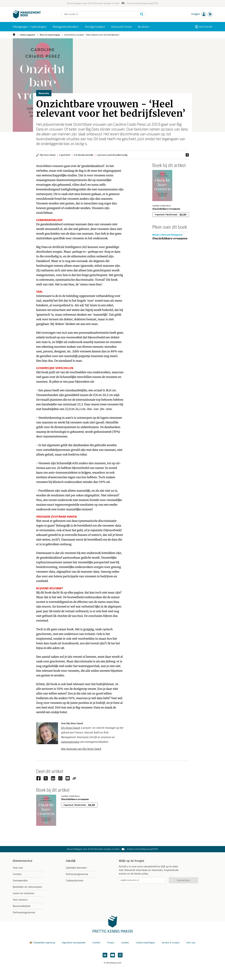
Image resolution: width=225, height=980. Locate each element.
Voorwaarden (20, 881)
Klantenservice (23, 861)
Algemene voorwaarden (74, 943)
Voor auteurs (20, 900)
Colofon (96, 943)
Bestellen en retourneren (27, 887)
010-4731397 (206, 27)
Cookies (125, 943)
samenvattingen (70, 742)
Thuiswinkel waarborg (43, 943)
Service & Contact (171, 943)
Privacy (111, 943)
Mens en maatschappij (50, 35)
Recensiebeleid (22, 906)
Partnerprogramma (24, 912)
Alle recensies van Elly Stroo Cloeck (81, 749)
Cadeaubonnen (75, 881)
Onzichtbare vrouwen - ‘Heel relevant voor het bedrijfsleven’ (92, 35)
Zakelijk (71, 861)
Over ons (18, 868)
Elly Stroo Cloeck (71, 728)
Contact (17, 874)
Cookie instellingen (145, 943)
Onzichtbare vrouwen (166, 209)
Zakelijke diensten (76, 868)
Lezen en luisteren (24, 893)
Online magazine (28, 35)
